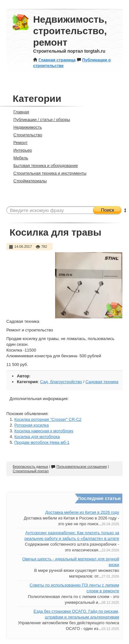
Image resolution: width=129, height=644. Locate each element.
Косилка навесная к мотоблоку (44, 431)
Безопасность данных (30, 466)
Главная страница (54, 60)
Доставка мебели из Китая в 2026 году (82, 512)
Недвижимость (25, 127)
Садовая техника (102, 382)
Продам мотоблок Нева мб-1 (42, 442)
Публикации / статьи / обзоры (39, 120)
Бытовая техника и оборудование (43, 166)
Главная (18, 112)
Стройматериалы (27, 181)
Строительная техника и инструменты (47, 173)
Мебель (18, 158)
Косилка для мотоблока (37, 437)
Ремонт (18, 143)
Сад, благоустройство (61, 382)
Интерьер (20, 150)
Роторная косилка (32, 425)
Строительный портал (31, 471)
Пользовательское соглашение (79, 466)
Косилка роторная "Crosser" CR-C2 (48, 419)
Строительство (25, 135)
